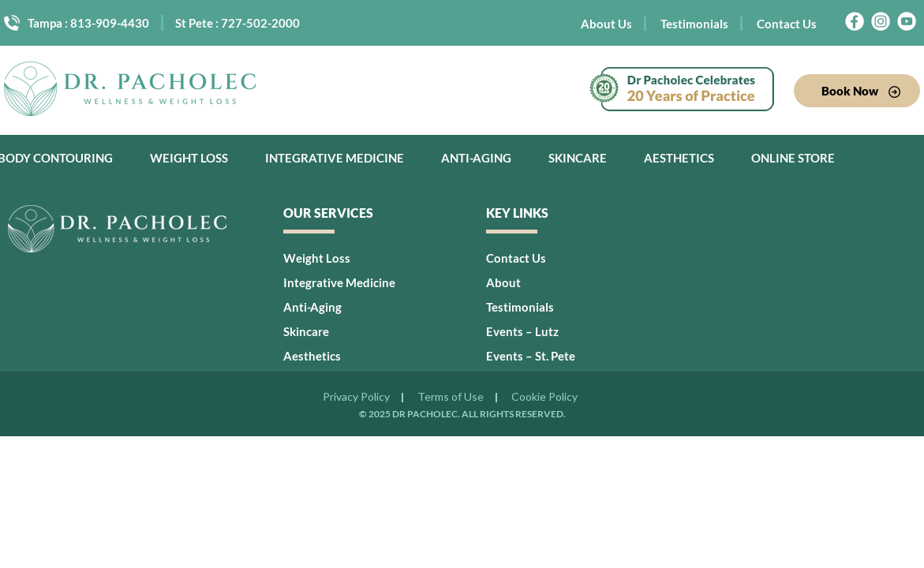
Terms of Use (451, 398)
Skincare (578, 158)
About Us (606, 24)
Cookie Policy (544, 398)
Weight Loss (189, 158)
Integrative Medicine (335, 158)
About (503, 282)
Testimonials (694, 24)
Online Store (793, 158)
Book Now (861, 91)
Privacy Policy (356, 398)
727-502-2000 (260, 23)
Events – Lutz (522, 331)
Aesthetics (679, 158)
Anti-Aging (476, 158)
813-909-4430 (110, 23)
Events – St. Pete (531, 356)
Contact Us (787, 24)
